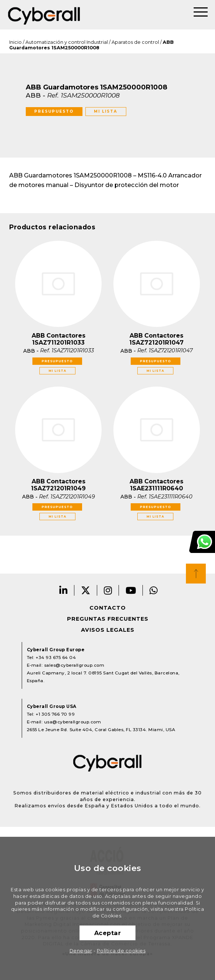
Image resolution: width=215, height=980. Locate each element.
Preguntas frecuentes (108, 619)
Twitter (86, 590)
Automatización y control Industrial (67, 42)
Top (196, 574)
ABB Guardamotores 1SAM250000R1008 (91, 45)
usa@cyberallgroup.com (73, 722)
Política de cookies (121, 951)
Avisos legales (108, 630)
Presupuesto (54, 111)
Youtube (131, 590)
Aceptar (108, 933)
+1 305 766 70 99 (55, 714)
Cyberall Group (44, 15)
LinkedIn (64, 590)
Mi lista (106, 111)
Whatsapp (154, 590)
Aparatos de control (135, 42)
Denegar (81, 951)
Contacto (108, 608)
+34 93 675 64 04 (56, 658)
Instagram (108, 590)
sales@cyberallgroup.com (74, 665)
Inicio (15, 42)
